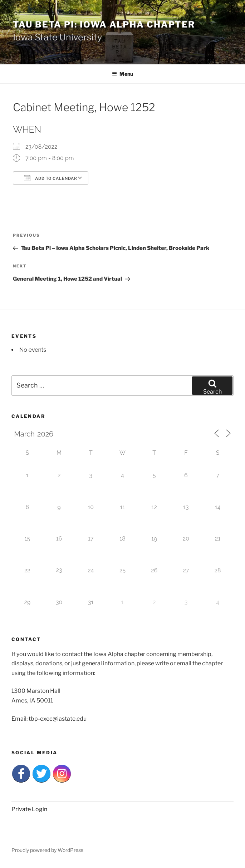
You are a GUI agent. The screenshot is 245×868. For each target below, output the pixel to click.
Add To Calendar (51, 178)
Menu (122, 74)
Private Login (29, 809)
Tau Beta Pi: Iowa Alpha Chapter (104, 24)
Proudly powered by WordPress (47, 850)
